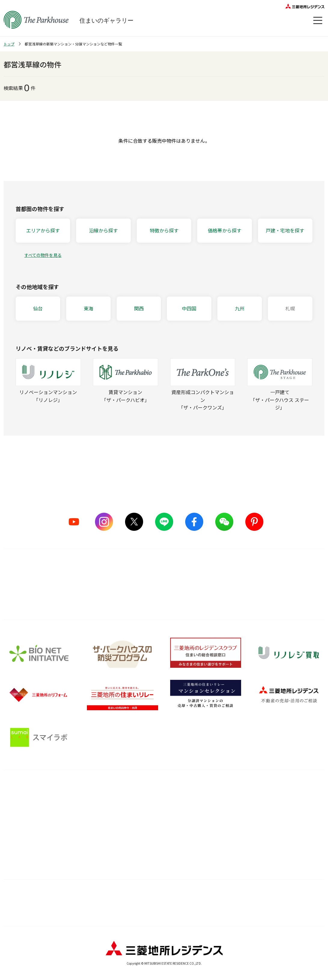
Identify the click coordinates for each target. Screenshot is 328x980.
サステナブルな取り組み (97, 836)
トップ (9, 44)
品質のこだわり (93, 789)
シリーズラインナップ (25, 802)
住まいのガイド (224, 789)
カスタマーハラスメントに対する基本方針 (90, 911)
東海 (88, 308)
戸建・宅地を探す (285, 230)
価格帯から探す (225, 230)
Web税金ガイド (220, 859)
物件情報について (275, 895)
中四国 (189, 308)
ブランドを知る (23, 789)
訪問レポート (218, 825)
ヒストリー (14, 836)
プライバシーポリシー (186, 911)
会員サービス (292, 807)
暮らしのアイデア (222, 802)
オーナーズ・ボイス (300, 789)
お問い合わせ (251, 911)
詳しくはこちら (164, 593)
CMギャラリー (17, 825)
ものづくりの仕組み (93, 814)
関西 (139, 308)
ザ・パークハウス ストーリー (32, 814)
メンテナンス (148, 825)
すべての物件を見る (43, 255)
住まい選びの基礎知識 (227, 814)
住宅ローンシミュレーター (231, 848)
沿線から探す (103, 230)
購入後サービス (154, 789)
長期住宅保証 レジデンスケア (163, 814)
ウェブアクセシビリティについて (201, 895)
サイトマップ (53, 895)
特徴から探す (164, 230)
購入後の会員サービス (156, 802)
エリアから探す (43, 230)
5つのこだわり (88, 802)
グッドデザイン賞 (91, 825)
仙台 (38, 308)
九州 (240, 308)
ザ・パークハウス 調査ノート (233, 836)
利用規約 (127, 895)
